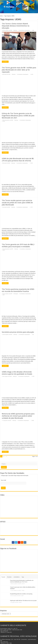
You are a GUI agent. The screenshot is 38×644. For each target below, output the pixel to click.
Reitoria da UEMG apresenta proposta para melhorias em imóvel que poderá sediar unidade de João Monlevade (18, 416)
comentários (17, 577)
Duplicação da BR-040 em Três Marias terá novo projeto (23, 601)
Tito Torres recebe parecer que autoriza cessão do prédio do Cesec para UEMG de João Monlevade (17, 203)
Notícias (15, 30)
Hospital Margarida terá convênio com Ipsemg (21, 594)
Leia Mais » (5, 62)
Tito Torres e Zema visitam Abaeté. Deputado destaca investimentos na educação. (16, 26)
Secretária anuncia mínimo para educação (18, 332)
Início (1, 16)
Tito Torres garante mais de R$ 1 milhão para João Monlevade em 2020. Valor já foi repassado (19, 70)
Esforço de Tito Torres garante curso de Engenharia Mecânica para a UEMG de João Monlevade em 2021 (18, 116)
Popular (3, 577)
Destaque (16, 294)
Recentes (9, 577)
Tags (23, 577)
